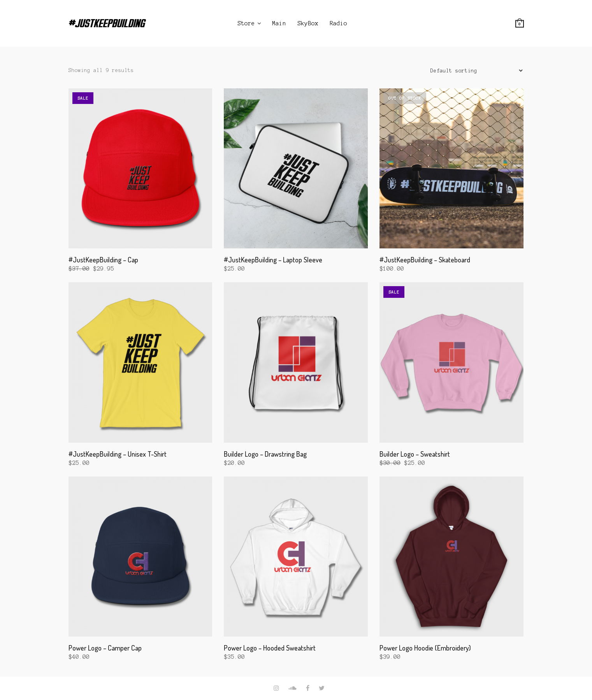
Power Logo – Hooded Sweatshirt (270, 648)
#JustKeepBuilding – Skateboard (425, 260)
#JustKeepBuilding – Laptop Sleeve (273, 260)
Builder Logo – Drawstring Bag (265, 454)
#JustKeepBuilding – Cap (103, 260)
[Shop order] (473, 70)
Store (246, 23)
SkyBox (308, 23)
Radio (338, 23)
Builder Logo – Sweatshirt (415, 454)
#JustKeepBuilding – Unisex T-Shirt (118, 454)
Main (279, 23)
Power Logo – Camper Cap (105, 648)
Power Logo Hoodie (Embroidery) (425, 648)
